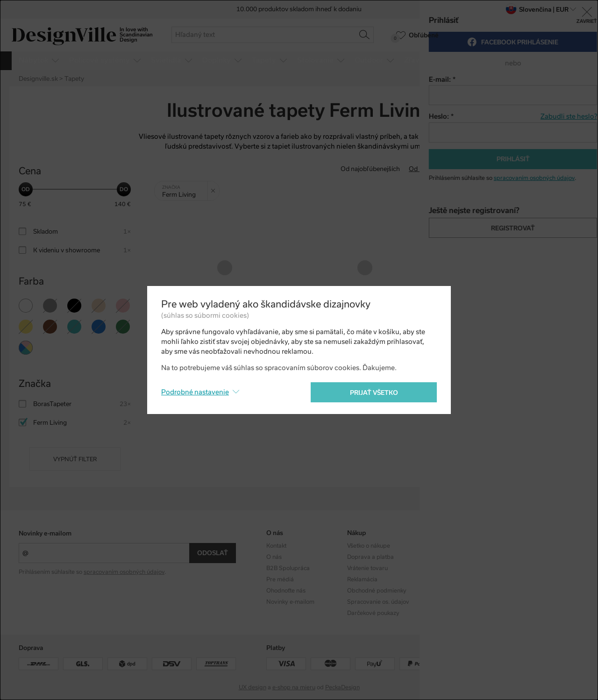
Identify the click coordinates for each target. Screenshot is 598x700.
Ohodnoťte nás (286, 591)
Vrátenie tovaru (367, 568)
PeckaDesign (342, 687)
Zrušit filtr (215, 187)
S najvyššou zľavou (552, 169)
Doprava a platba (370, 557)
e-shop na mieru (294, 687)
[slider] (26, 189)
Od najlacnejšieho (434, 169)
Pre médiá (280, 579)
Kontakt (276, 546)
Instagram (522, 546)
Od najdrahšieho (492, 169)
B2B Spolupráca (288, 568)
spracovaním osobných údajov (124, 572)
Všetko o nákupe (369, 546)
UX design (253, 687)
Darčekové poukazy (373, 613)
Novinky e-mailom (45, 533)
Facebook (521, 557)
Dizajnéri (439, 557)
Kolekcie (438, 546)
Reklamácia (362, 579)
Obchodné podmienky (377, 591)
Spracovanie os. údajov (378, 602)
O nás (274, 557)
